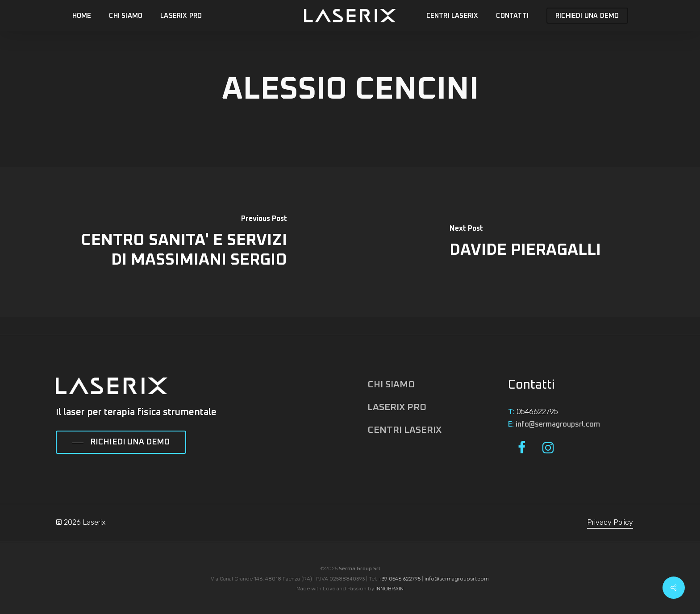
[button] (121, 443)
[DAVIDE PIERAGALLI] (525, 242)
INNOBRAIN (390, 589)
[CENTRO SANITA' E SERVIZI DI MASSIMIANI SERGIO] (175, 242)
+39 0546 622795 (400, 579)
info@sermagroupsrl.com (558, 424)
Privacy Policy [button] (610, 522)
